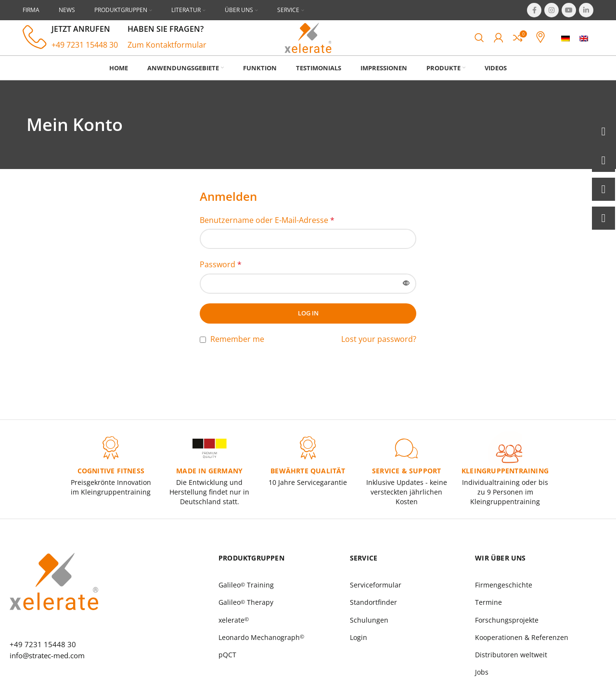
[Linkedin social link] (586, 10)
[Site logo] (308, 44)
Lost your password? (379, 354)
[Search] (479, 45)
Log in (308, 328)
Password (221, 279)
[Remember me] (203, 355)
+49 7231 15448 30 (85, 52)
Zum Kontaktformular (167, 52)
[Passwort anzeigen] (406, 299)
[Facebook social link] (534, 10)
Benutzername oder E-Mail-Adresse (267, 235)
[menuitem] (565, 46)
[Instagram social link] (552, 10)
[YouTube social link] (569, 10)
